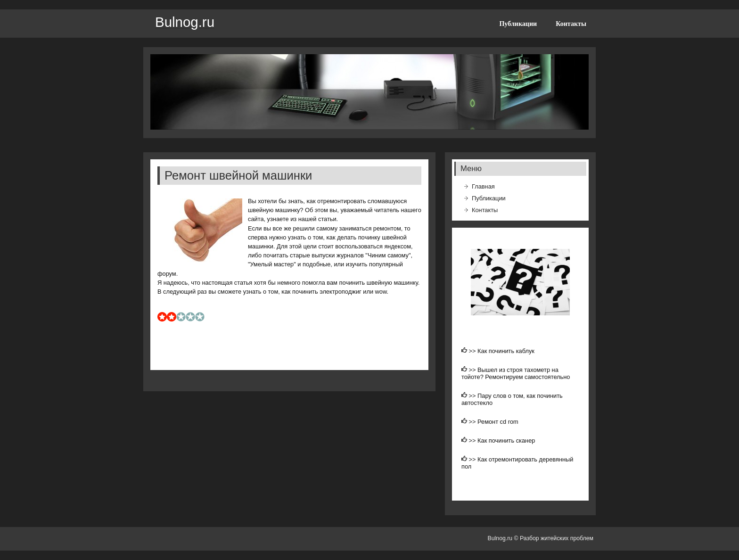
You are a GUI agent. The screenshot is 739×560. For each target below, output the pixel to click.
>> (473, 351)
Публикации (518, 24)
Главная (483, 186)
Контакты (571, 24)
